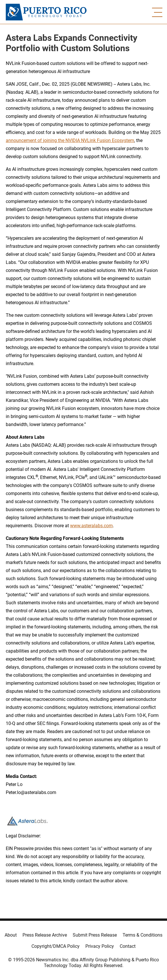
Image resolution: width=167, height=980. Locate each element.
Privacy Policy (100, 946)
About (11, 935)
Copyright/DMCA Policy (56, 946)
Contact (128, 946)
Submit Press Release (95, 935)
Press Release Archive (45, 935)
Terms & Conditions (142, 935)
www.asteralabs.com (91, 526)
